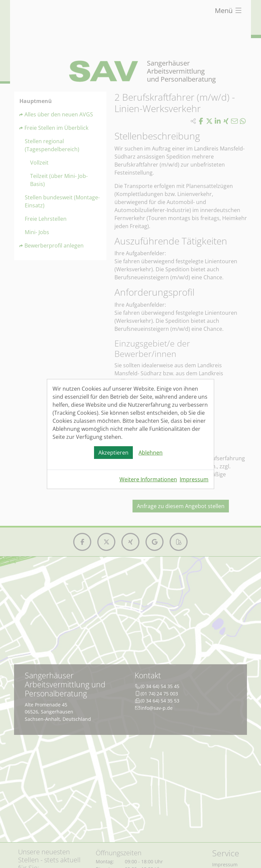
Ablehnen (151, 453)
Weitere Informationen (148, 479)
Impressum (194, 479)
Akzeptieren (113, 453)
